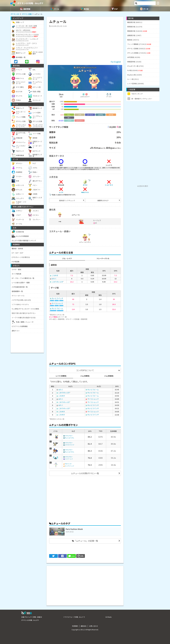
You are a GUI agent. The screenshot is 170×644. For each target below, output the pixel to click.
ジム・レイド (67, 258)
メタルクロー (69, 436)
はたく (54, 279)
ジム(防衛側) (109, 376)
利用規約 (75, 626)
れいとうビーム (57, 308)
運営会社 (84, 626)
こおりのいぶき (57, 282)
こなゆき (55, 275)
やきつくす (68, 464)
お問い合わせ (93, 626)
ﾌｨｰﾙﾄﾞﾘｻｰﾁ (109, 185)
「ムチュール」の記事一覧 (85, 541)
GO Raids (109, 617)
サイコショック (57, 303)
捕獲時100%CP (103, 200)
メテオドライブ (69, 445)
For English (116, 62)
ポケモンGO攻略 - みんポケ (30, 3)
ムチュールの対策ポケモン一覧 (85, 473)
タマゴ (85, 185)
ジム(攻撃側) (85, 376)
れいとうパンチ (57, 298)
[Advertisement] (85, 340)
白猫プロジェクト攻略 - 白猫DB (32, 617)
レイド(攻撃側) (61, 376)
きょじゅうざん (69, 438)
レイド (61, 192)
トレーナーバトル (103, 258)
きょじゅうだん (69, 452)
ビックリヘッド (69, 466)
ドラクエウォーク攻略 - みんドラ (74, 617)
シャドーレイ (69, 459)
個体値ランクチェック (67, 200)
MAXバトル (85, 192)
